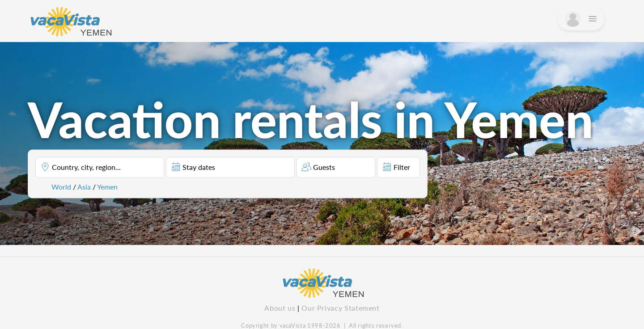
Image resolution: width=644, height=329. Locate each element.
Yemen (107, 187)
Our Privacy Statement (340, 308)
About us (280, 308)
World (61, 187)
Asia (84, 187)
